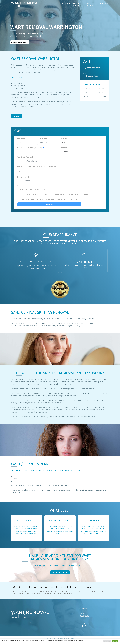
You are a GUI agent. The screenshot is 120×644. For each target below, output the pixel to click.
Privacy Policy (44, 189)
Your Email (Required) (25, 157)
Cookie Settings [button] (107, 641)
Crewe (47, 591)
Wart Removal (90, 4)
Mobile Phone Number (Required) (30, 148)
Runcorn (34, 593)
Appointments (103, 4)
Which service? (66, 138)
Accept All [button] (115, 641)
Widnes (59, 593)
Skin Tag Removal (76, 4)
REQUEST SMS (49, 204)
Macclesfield (85, 591)
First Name (21, 138)
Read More (16, 116)
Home (62, 4)
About (69, 4)
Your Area (64, 148)
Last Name (43, 138)
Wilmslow (65, 593)
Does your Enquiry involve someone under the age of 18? (38, 166)
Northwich (21, 593)
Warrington (53, 593)
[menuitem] (62, 4)
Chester (35, 591)
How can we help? (24, 177)
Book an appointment (20, 42)
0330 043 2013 (92, 68)
